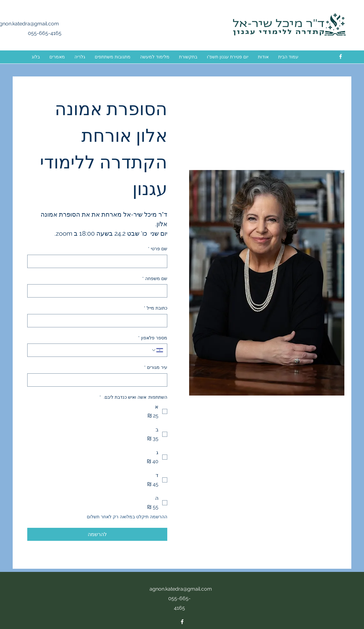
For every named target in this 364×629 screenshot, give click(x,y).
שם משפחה (155, 279)
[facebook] (341, 56)
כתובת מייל (156, 308)
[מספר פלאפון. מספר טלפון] (91, 350)
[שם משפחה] (99, 291)
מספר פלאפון (153, 338)
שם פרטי (158, 249)
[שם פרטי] (99, 261)
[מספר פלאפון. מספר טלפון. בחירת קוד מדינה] (157, 350)
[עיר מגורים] (99, 380)
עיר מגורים (156, 368)
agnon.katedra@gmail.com (181, 589)
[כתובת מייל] (99, 321)
